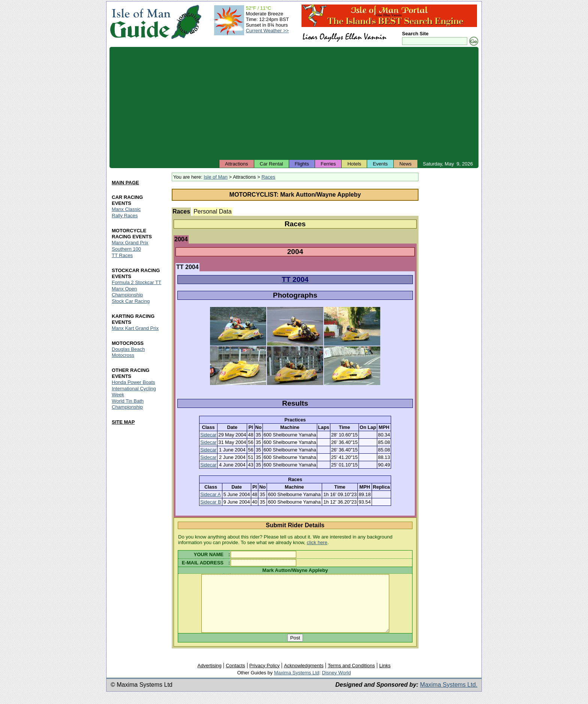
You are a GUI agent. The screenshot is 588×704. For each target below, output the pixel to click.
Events (380, 164)
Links (385, 677)
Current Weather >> (267, 31)
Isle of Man (216, 177)
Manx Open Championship (127, 292)
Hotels (354, 164)
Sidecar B (211, 502)
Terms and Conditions (351, 677)
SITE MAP (123, 422)
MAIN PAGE (125, 183)
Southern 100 (126, 249)
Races (268, 177)
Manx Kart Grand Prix (135, 328)
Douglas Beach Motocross (128, 352)
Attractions (236, 164)
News (406, 164)
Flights (302, 164)
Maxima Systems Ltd (297, 684)
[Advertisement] (294, 103)
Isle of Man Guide (140, 22)
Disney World (337, 684)
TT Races (122, 255)
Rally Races (125, 216)
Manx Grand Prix (130, 243)
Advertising (209, 677)
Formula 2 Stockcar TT (136, 282)
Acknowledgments (304, 677)
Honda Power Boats (133, 382)
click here (317, 542)
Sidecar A (211, 494)
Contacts (235, 677)
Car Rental (271, 164)
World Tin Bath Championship (128, 404)
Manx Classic (126, 210)
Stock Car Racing (131, 301)
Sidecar (208, 435)
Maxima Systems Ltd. (449, 696)
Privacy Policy (265, 677)
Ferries (328, 164)
